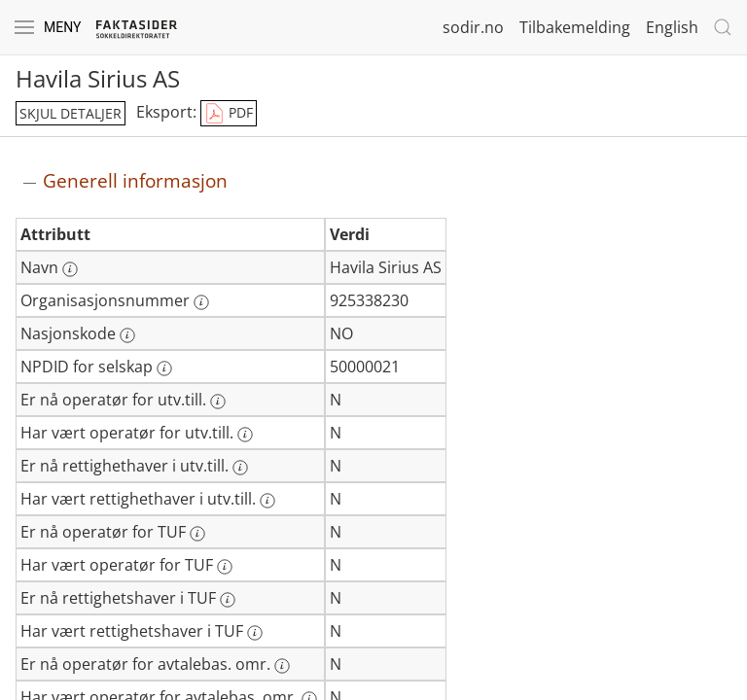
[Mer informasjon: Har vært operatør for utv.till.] (245, 435)
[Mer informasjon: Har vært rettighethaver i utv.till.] (267, 501)
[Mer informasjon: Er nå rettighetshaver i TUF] (228, 600)
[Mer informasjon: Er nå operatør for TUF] (197, 534)
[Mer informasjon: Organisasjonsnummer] (201, 302)
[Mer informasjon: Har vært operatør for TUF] (225, 567)
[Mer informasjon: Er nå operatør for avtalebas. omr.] (282, 666)
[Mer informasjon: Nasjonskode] (127, 335)
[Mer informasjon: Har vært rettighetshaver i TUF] (255, 633)
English (672, 27)
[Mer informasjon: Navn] (70, 269)
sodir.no (473, 27)
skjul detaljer (71, 113)
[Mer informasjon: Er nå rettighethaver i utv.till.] (240, 468)
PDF (229, 114)
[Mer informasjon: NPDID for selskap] (164, 368)
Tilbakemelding (575, 27)
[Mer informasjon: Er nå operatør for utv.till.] (218, 402)
